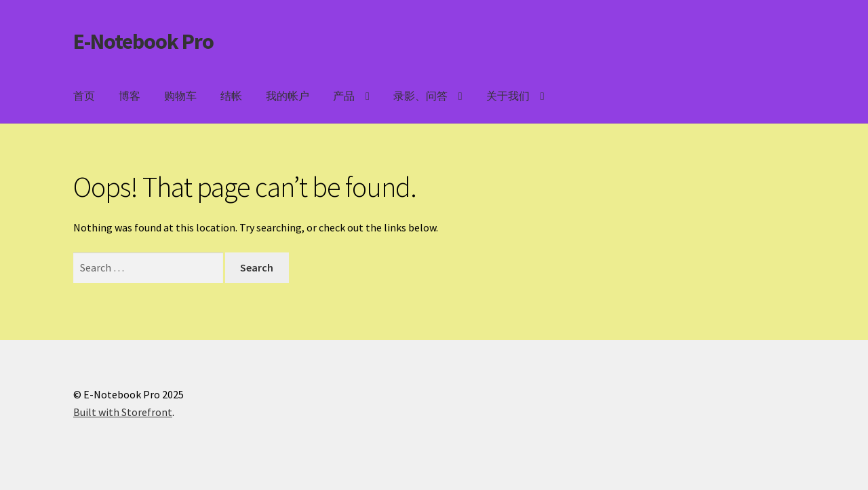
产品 (344, 96)
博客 (130, 96)
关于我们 (508, 96)
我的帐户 (288, 96)
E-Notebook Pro (143, 41)
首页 (84, 96)
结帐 (231, 96)
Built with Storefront (123, 412)
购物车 (180, 96)
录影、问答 (420, 96)
